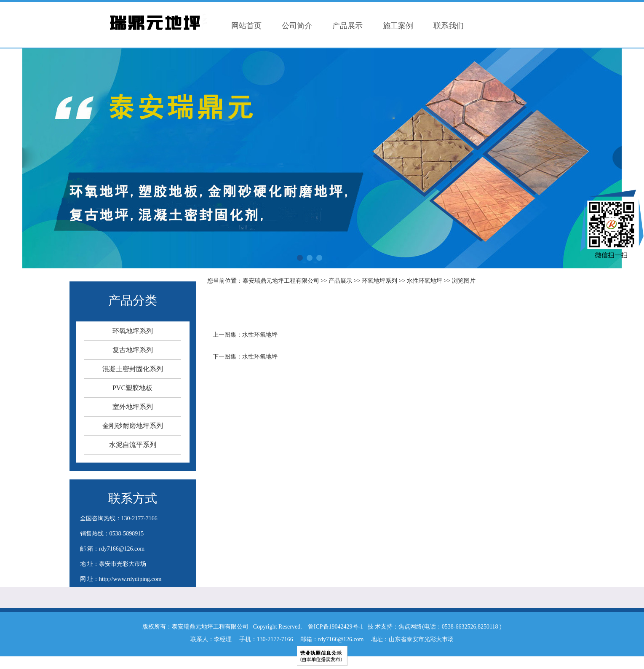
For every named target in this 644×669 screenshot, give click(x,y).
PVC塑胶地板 (132, 388)
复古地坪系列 (133, 350)
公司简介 (297, 26)
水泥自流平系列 (133, 445)
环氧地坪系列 (133, 331)
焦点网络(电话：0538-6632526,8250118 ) (450, 627)
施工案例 (398, 26)
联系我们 (449, 26)
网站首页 (246, 26)
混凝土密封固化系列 (133, 369)
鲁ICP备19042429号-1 (335, 627)
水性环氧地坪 (425, 281)
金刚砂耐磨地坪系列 (133, 426)
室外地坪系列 (133, 407)
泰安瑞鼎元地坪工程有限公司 (281, 281)
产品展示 (347, 26)
